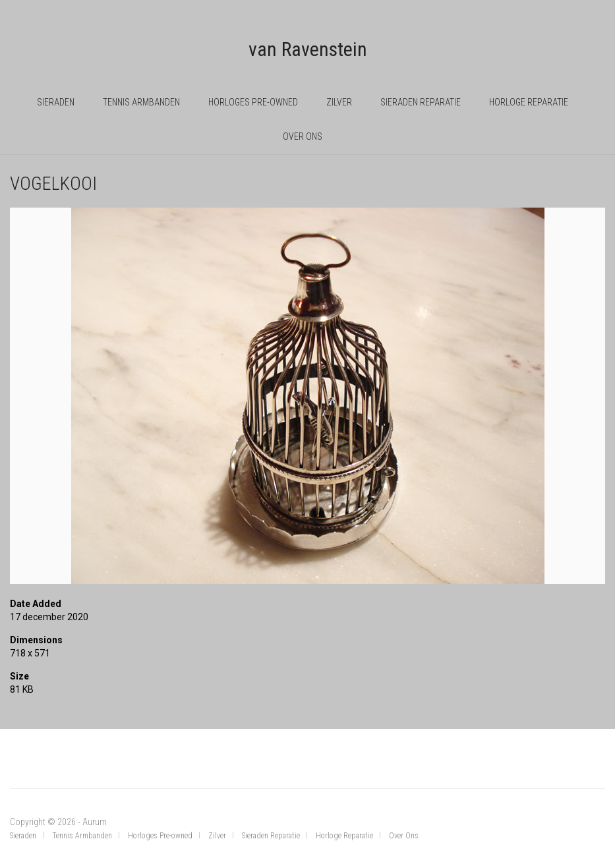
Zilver (339, 102)
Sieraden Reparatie (421, 102)
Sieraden (56, 102)
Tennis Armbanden (141, 102)
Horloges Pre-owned (253, 102)
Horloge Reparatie (529, 102)
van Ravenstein (308, 49)
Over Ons (303, 136)
